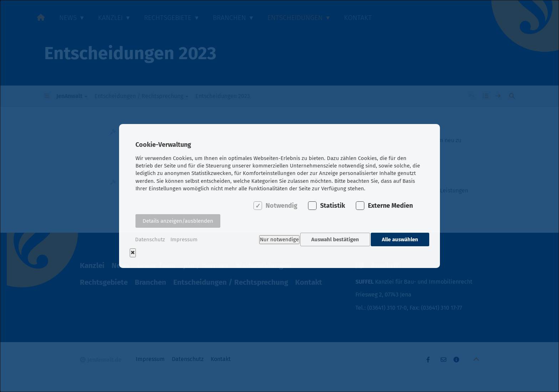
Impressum (184, 239)
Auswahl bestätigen (333, 239)
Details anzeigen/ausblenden (178, 223)
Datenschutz (150, 239)
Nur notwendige (275, 239)
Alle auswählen (400, 239)
